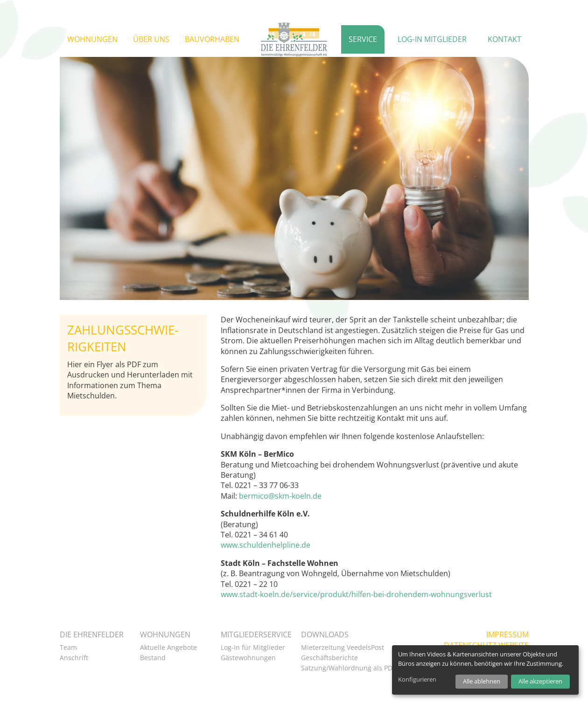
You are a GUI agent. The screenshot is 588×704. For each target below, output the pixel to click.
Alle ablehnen (482, 681)
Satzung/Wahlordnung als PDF (348, 668)
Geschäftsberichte (329, 658)
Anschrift (74, 658)
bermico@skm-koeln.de (280, 496)
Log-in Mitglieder (432, 39)
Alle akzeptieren (540, 681)
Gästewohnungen (248, 658)
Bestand (153, 658)
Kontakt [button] (504, 39)
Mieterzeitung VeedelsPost (343, 647)
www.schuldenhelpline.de (266, 545)
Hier (75, 364)
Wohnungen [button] (92, 39)
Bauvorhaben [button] (212, 39)
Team (68, 647)
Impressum (507, 634)
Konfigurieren (417, 679)
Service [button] (363, 39)
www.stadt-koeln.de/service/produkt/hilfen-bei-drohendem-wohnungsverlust (356, 594)
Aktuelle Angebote (168, 647)
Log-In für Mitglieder (253, 647)
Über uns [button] (151, 39)
